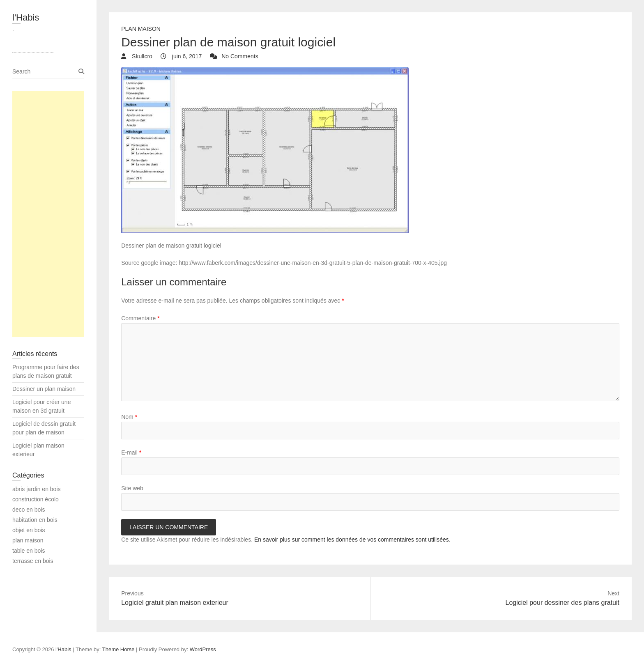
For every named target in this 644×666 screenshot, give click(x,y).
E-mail (131, 452)
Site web (132, 488)
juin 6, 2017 (186, 56)
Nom (129, 417)
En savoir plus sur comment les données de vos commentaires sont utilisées (352, 540)
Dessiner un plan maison (44, 389)
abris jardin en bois (37, 489)
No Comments (240, 56)
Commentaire (140, 318)
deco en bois (29, 510)
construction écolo (36, 499)
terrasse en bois (33, 561)
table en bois (29, 551)
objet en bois (29, 530)
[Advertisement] (48, 214)
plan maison (141, 29)
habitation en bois (35, 520)
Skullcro (141, 56)
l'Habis (26, 17)
